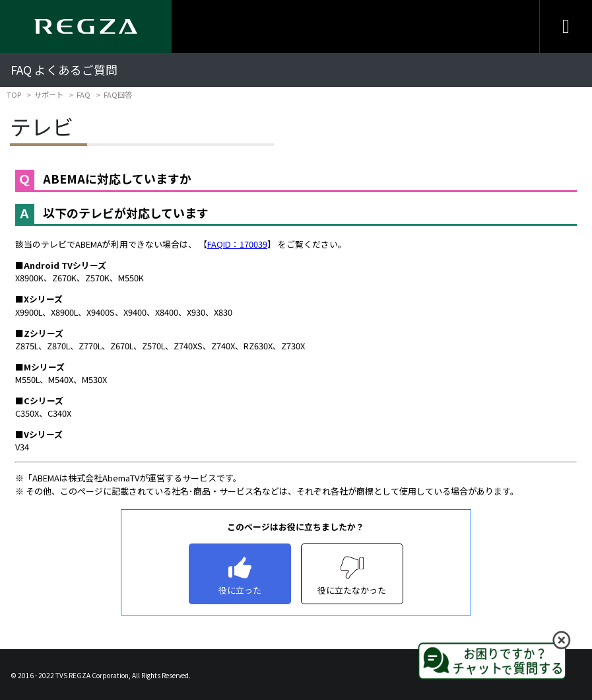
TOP (14, 94)
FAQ (83, 94)
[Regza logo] (86, 26)
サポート (49, 94)
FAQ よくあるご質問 (64, 70)
